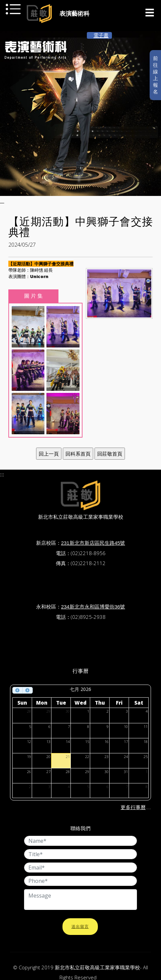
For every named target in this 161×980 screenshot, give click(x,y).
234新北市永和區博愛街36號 (93, 607)
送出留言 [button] (80, 927)
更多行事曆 (133, 807)
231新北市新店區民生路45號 (93, 543)
